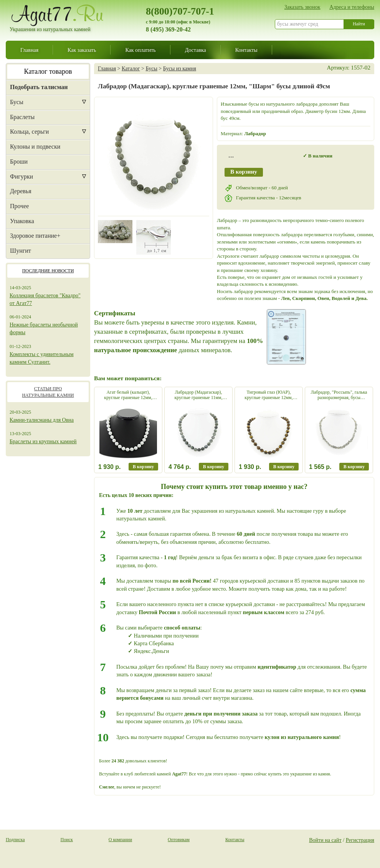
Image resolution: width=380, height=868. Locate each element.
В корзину (244, 171)
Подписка (15, 840)
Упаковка (22, 221)
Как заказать (82, 50)
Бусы (17, 102)
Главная (29, 50)
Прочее (19, 206)
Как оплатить (140, 50)
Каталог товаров (48, 71)
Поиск (67, 840)
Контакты (246, 50)
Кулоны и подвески (35, 147)
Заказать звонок (302, 7)
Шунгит (21, 251)
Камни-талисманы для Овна (42, 420)
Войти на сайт (325, 840)
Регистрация (360, 840)
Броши (19, 162)
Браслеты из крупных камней (43, 441)
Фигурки (21, 176)
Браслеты (22, 117)
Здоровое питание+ (35, 236)
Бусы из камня (180, 68)
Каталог (131, 68)
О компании (120, 840)
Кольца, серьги (29, 132)
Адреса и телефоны (352, 7)
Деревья (21, 191)
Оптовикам (179, 840)
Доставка (196, 50)
